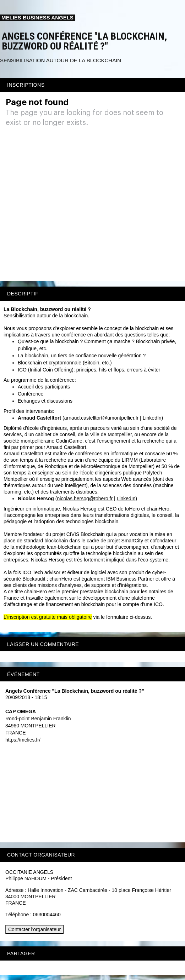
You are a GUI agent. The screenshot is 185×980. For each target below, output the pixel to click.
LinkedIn (152, 418)
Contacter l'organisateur (34, 929)
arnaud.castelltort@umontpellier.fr (102, 418)
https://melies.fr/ (23, 740)
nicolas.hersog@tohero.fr (85, 498)
